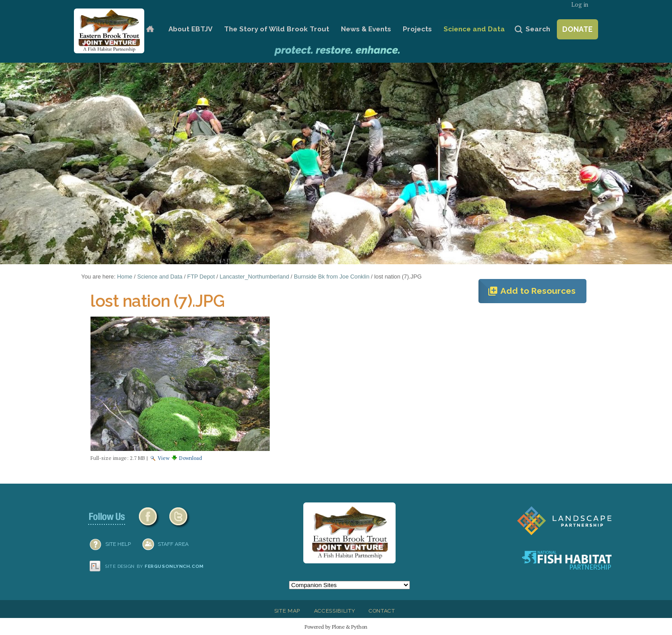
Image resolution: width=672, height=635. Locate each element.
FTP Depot (201, 277)
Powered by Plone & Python (336, 627)
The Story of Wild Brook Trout (277, 29)
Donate (577, 29)
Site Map (287, 611)
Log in (580, 5)
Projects (417, 29)
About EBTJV (190, 29)
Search (538, 29)
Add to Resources (532, 291)
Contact (382, 611)
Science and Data (474, 29)
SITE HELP (118, 544)
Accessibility (335, 611)
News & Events (366, 29)
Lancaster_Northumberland (254, 277)
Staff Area (173, 544)
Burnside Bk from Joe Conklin (332, 277)
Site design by (155, 566)
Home (150, 29)
